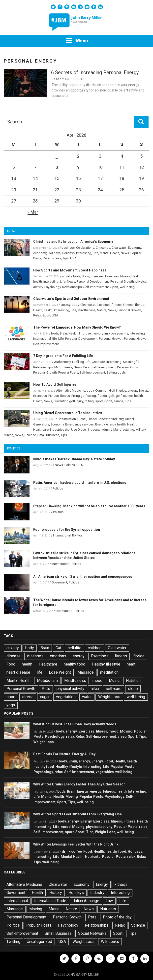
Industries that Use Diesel (68, 430)
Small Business (48, 435)
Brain (85, 276)
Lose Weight (60, 672)
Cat (58, 648)
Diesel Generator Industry (106, 419)
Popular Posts (68, 372)
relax (95, 689)
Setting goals (116, 372)
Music (114, 680)
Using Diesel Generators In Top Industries (68, 413)
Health (136, 276)
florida (140, 305)
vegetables (66, 697)
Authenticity (62, 362)
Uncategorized (39, 942)
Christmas (103, 248)
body (77, 276)
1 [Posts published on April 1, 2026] (57, 156)
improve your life (116, 333)
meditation (109, 672)
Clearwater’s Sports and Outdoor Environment (71, 299)
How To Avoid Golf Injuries (55, 384)
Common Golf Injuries (111, 390)
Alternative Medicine (71, 390)
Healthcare (41, 430)
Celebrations (85, 248)
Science (30, 435)
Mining (9, 435)
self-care (114, 689)
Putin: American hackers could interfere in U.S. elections (80, 483)
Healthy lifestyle (106, 664)
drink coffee (72, 851)
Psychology (53, 287)
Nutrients (93, 857)
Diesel (82, 419)
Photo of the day (117, 917)
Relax (47, 258)
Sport (114, 287)
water (87, 697)
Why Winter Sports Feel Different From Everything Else (77, 814)
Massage (86, 672)
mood (97, 680)
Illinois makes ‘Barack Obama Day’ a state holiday (74, 459)
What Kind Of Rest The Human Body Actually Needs (75, 724)
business (68, 248)
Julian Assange (86, 901)
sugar (45, 697)
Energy (143, 390)
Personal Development (93, 281)
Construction (67, 419)
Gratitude (98, 362)
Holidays (54, 253)
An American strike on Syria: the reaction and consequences (83, 577)
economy (40, 253)
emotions (58, 656)
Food (11, 664)
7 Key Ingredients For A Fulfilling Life (63, 356)
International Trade (50, 901)
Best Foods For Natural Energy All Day (64, 754)
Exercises (112, 276)
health (38, 281)
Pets (46, 689)
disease (14, 656)
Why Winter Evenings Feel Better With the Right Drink (76, 844)
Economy (135, 248)
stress (57, 258)
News (125, 253)
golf (111, 396)
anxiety (67, 276)
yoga (11, 705)
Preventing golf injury (68, 401)
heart (131, 664)
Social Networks (92, 933)
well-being (127, 287)
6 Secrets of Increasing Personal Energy (95, 72)
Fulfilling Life (81, 362)
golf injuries (124, 396)
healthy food (75, 664)
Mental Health (109, 253)
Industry (94, 430)
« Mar (33, 212)
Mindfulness (87, 310)
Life (95, 253)
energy (132, 390)
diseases (97, 276)
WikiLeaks (110, 942)
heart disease (18, 672)
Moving (126, 731)
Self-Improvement (96, 287)
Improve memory (91, 333)
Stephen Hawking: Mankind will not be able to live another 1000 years (89, 506)
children (95, 648)
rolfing (89, 401)
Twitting (13, 942)
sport (99, 401)
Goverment (59, 582)
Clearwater (119, 248)
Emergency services (79, 424)
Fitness (128, 305)
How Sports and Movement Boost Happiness (70, 270)
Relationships (72, 287)
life (55, 339)
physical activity (70, 689)
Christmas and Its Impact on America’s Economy (73, 242)
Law (109, 901)
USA (73, 258)
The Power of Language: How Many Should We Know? (77, 327)
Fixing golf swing (84, 396)
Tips (66, 258)
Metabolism (47, 680)
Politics (70, 465)
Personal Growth (122, 281)
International (42, 339)
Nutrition (133, 680)
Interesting (84, 253)
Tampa (119, 401)
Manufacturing (124, 430)
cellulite (75, 648)
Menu (77, 41)
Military (141, 430)
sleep (133, 689)
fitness (125, 276)
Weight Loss (109, 697)
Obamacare (64, 611)
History (56, 893)
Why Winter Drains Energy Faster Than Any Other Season (79, 784)
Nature (102, 310)
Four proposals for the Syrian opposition (67, 530)
